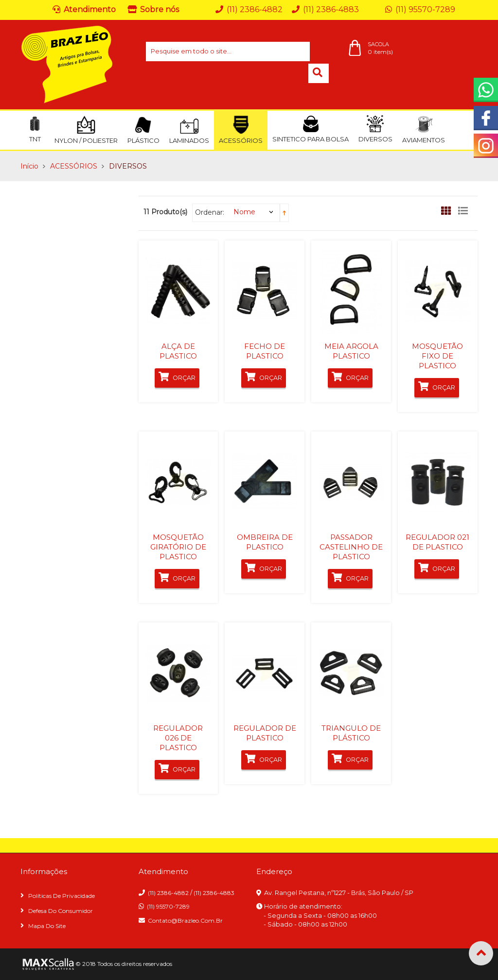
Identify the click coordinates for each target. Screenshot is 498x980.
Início (29, 166)
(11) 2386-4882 (168, 893)
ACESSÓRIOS (74, 166)
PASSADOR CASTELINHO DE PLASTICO (351, 547)
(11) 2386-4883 (214, 893)
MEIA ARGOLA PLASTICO (351, 351)
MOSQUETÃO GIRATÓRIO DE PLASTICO (178, 547)
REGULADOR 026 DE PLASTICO (178, 738)
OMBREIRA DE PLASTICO (265, 542)
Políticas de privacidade (62, 896)
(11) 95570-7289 (168, 906)
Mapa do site (47, 926)
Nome (244, 212)
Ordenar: (210, 212)
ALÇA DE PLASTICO (178, 351)
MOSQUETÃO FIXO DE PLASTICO (437, 356)
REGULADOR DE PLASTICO (265, 733)
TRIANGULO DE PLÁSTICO (351, 733)
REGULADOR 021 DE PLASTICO (437, 542)
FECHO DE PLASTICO (265, 351)
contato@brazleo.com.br (185, 920)
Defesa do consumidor (61, 911)
